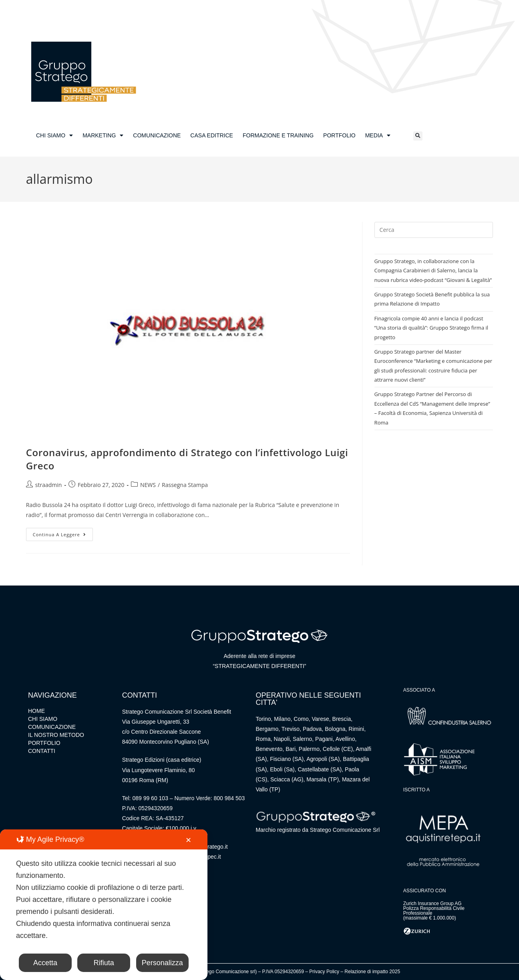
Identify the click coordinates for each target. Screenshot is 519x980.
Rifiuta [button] (104, 963)
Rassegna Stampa (185, 485)
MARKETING (103, 135)
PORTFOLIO (339, 135)
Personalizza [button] (162, 963)
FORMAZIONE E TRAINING (278, 135)
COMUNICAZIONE (157, 135)
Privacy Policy (324, 972)
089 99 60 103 (150, 798)
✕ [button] (188, 840)
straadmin (49, 485)
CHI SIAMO (54, 135)
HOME (36, 711)
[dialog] (104, 905)
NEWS (148, 485)
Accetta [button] (45, 963)
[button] (418, 136)
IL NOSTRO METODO (56, 735)
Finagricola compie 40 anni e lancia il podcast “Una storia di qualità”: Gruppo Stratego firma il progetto (431, 328)
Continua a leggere (63, 533)
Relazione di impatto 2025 (372, 972)
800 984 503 (229, 798)
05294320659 (155, 808)
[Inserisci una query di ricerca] (434, 230)
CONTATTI (42, 751)
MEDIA (378, 135)
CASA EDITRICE (212, 135)
